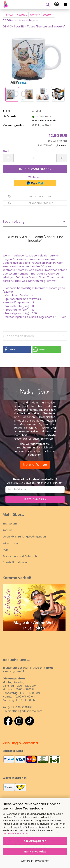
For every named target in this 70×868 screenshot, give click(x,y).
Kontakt (8, 530)
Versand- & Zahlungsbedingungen (24, 537)
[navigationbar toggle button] (66, 5)
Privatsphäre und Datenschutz (22, 556)
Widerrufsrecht (12, 543)
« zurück (22, 15)
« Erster (9, 15)
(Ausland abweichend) (44, 120)
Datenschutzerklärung (16, 834)
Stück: (6, 151)
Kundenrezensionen (18, 336)
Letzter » (48, 15)
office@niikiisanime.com (27, 711)
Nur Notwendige (35, 852)
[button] (8, 158)
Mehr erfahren (35, 465)
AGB (5, 550)
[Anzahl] (35, 158)
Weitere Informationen (35, 861)
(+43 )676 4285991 (20, 707)
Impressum (10, 524)
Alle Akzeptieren (35, 841)
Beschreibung (14, 222)
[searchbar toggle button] (48, 5)
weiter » (35, 15)
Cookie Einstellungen (16, 562)
